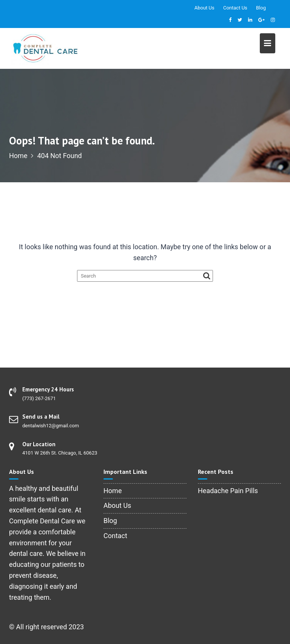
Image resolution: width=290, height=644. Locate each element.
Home (113, 491)
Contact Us (235, 8)
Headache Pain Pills (228, 491)
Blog (261, 8)
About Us (204, 8)
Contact (115, 536)
